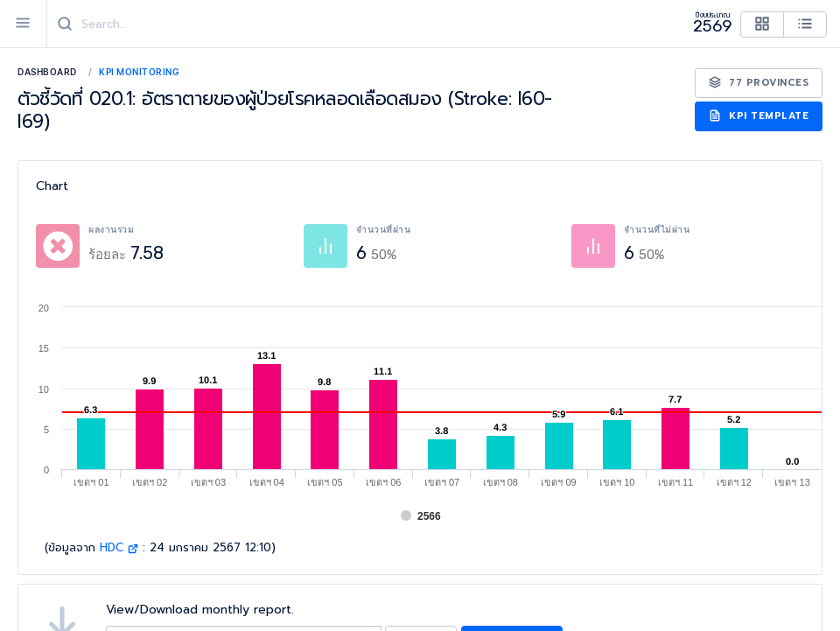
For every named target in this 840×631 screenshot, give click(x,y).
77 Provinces (759, 83)
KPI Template (759, 116)
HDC (119, 547)
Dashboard (47, 72)
